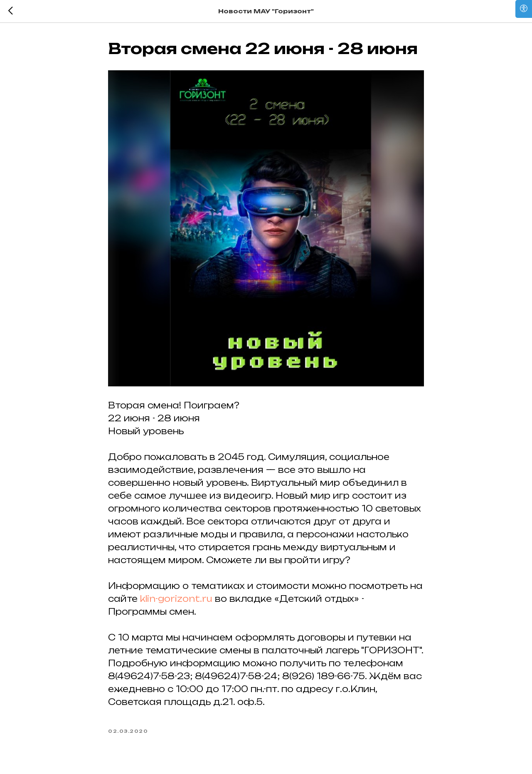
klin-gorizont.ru (176, 599)
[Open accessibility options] (524, 9)
